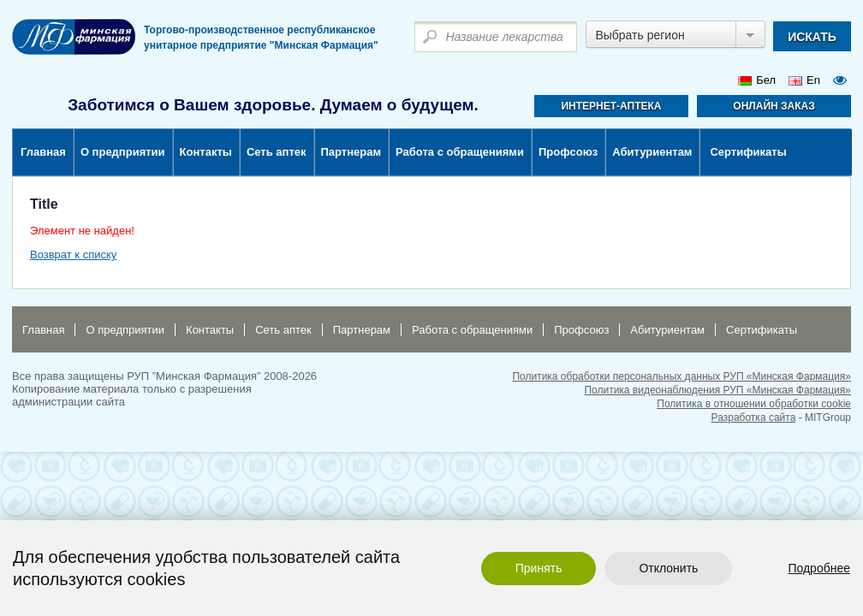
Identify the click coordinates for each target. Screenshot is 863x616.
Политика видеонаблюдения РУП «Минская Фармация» (717, 390)
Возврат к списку (73, 255)
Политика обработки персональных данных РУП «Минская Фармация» (681, 376)
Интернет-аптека (611, 106)
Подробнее (819, 568)
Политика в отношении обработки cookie (754, 404)
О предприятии (123, 152)
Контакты (206, 152)
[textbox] (496, 37)
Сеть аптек (277, 152)
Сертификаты (748, 152)
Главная (43, 152)
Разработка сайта (754, 418)
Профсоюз (568, 152)
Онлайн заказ (774, 106)
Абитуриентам (652, 152)
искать (812, 37)
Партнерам (351, 152)
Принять (539, 568)
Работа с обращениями (460, 152)
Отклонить (668, 568)
